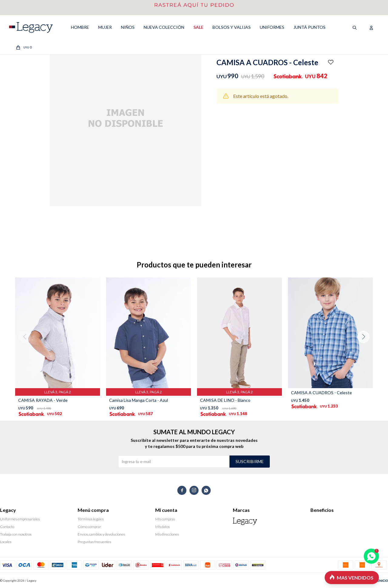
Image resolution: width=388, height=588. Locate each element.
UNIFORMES (272, 27)
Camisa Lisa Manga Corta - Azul (139, 400)
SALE (198, 27)
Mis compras (165, 519)
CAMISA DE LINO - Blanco (225, 400)
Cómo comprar (89, 527)
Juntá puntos (309, 27)
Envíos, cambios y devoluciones (101, 534)
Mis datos (162, 527)
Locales (6, 542)
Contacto (7, 527)
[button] (366, 349)
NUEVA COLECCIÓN (164, 27)
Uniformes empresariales (20, 519)
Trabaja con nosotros (16, 534)
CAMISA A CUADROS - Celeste (321, 393)
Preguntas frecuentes (94, 542)
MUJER (105, 27)
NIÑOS (128, 27)
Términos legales (91, 519)
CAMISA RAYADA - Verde (43, 400)
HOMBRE (80, 27)
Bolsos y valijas (232, 27)
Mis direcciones (167, 534)
